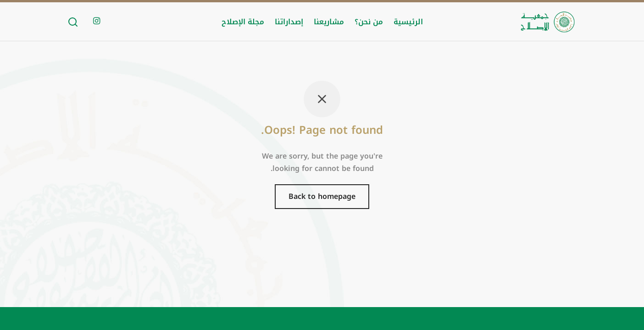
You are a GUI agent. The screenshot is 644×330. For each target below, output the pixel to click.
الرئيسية (408, 22)
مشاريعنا (329, 22)
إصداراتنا (289, 22)
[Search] (73, 22)
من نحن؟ (369, 22)
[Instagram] (97, 22)
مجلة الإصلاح (243, 22)
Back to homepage (322, 196)
